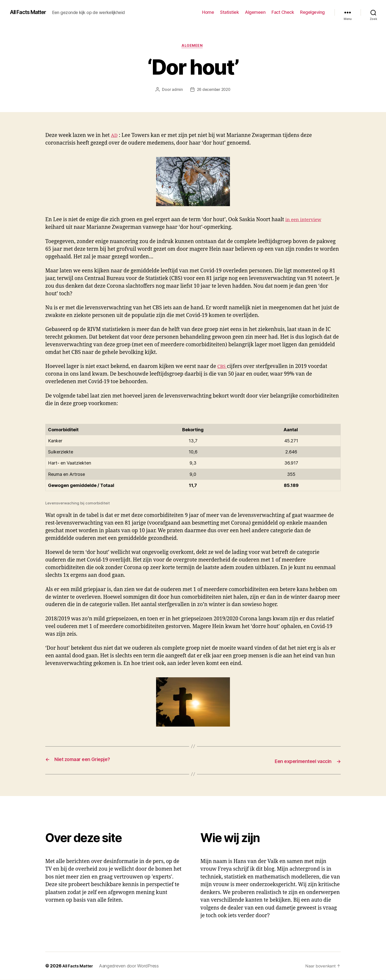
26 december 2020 (214, 90)
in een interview (305, 221)
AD (115, 136)
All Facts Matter (31, 12)
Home (208, 12)
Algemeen (255, 12)
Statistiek (229, 12)
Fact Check (283, 12)
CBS (223, 367)
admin (176, 90)
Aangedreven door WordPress (132, 966)
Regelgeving (312, 12)
